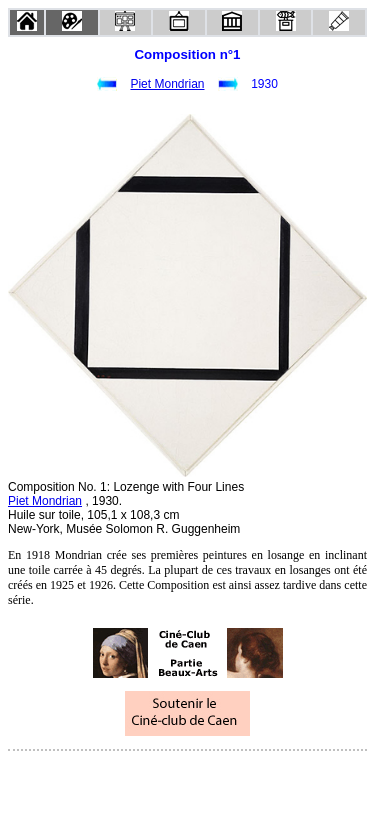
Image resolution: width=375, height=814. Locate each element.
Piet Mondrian (167, 84)
